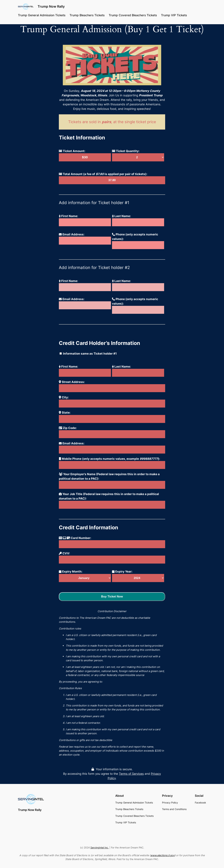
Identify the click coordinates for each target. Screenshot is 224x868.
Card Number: (75, 538)
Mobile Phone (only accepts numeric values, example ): (109, 459)
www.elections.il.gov (162, 855)
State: (65, 413)
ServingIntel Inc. (100, 848)
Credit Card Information (89, 527)
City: (64, 397)
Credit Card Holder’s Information (99, 343)
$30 (85, 157)
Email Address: (72, 234)
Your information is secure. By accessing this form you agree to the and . (112, 774)
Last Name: (121, 216)
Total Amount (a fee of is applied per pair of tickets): (103, 174)
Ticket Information (82, 138)
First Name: (68, 216)
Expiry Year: (122, 572)
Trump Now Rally (51, 6)
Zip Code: (68, 428)
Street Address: (72, 382)
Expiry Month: (71, 572)
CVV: (64, 553)
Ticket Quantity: (126, 151)
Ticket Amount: (72, 151)
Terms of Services (131, 774)
